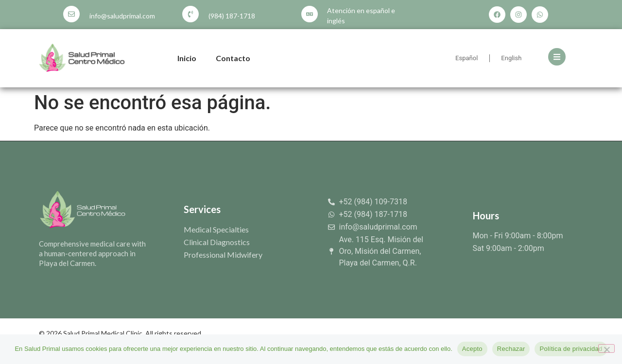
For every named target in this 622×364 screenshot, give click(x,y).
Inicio (187, 58)
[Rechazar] (606, 348)
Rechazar (511, 349)
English (511, 58)
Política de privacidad (571, 349)
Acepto (472, 349)
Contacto (233, 58)
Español (466, 58)
